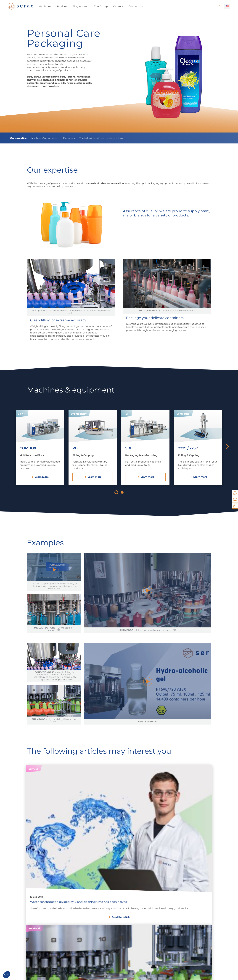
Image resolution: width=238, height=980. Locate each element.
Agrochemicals (122, 906)
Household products (55, 906)
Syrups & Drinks (17, 910)
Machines (45, 6)
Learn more (42, 477)
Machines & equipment (45, 138)
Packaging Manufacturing (171, 906)
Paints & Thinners (88, 913)
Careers (118, 6)
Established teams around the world (112, 941)
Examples (69, 138)
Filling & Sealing (203, 906)
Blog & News (81, 6)
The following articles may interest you (102, 138)
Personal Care (51, 910)
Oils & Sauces (16, 913)
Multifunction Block (205, 910)
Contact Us (136, 6)
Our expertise (18, 138)
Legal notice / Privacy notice (24, 974)
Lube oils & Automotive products (91, 908)
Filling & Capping (166, 910)
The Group (101, 6)
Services (62, 6)
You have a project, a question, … (63, 974)
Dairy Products (16, 906)
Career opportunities (24, 941)
